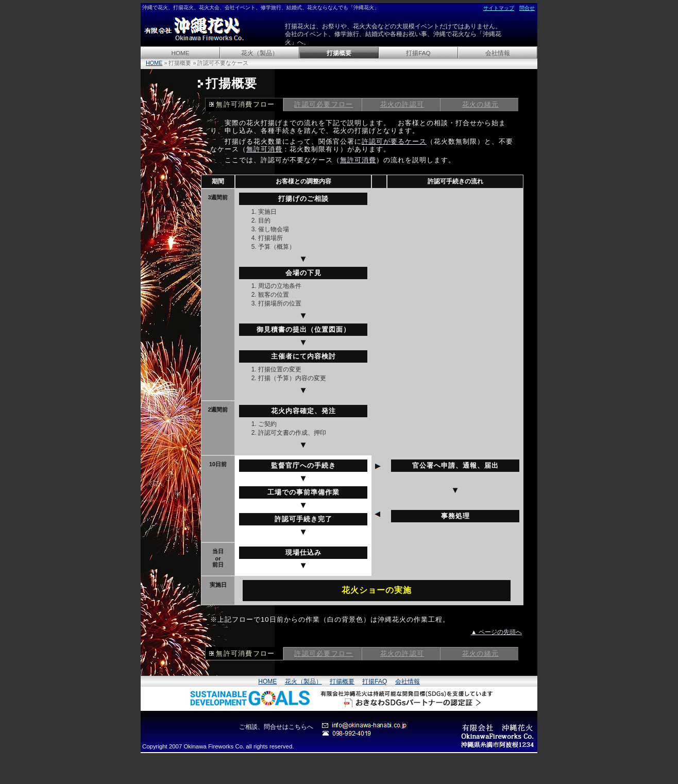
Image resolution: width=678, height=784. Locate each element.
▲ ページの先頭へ (496, 632)
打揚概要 (339, 53)
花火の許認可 (402, 104)
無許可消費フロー (245, 104)
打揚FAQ (418, 53)
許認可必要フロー (324, 104)
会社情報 (498, 53)
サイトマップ (499, 8)
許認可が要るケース (394, 141)
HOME (180, 53)
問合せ (527, 8)
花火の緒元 (481, 104)
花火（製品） (260, 53)
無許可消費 (264, 149)
